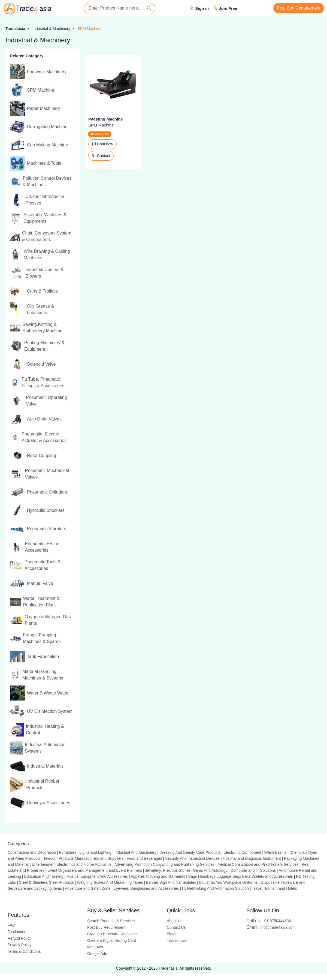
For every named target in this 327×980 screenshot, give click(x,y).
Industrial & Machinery (51, 29)
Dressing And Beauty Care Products (190, 852)
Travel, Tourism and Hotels (274, 888)
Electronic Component (243, 852)
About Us (175, 921)
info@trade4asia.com (271, 927)
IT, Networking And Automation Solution (215, 888)
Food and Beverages (144, 858)
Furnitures (68, 852)
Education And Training (44, 876)
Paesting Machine (106, 119)
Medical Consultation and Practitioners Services (258, 864)
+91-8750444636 (269, 921)
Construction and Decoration (32, 852)
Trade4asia (15, 29)
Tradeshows (177, 940)
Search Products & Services (111, 921)
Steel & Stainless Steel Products (46, 882)
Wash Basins (275, 852)
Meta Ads (95, 947)
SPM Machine (90, 29)
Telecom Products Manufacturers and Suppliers (83, 858)
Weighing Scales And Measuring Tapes (110, 882)
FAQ (11, 925)
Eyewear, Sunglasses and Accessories (146, 888)
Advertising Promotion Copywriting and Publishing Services (164, 864)
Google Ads (97, 954)
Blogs (172, 934)
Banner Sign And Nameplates (171, 882)
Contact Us (176, 927)
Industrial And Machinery (135, 852)
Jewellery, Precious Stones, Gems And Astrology (186, 870)
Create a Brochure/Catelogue (112, 934)
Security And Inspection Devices (192, 858)
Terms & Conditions (24, 951)
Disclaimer (16, 932)
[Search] (149, 8)
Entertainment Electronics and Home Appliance (72, 864)
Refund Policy (19, 938)
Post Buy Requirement (299, 8)
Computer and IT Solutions (253, 870)
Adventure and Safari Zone (88, 888)
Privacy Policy (19, 945)
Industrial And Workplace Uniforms (228, 882)
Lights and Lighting (95, 852)
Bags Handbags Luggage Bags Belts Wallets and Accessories (241, 876)
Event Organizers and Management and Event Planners (95, 870)
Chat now (102, 144)
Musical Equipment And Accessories (97, 876)
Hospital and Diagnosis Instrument (252, 858)
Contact (101, 156)
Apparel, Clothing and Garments (158, 876)
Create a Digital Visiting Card (112, 940)
